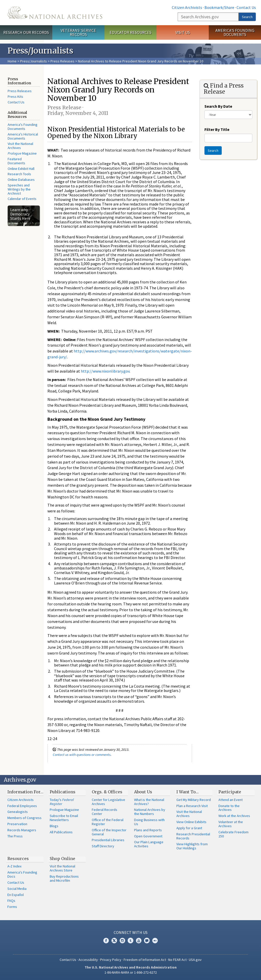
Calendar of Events (22, 199)
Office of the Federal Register (108, 822)
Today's (62, 802)
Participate (230, 792)
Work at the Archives (234, 816)
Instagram (122, 941)
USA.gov (195, 960)
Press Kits (15, 97)
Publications (63, 792)
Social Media (17, 889)
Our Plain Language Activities (149, 844)
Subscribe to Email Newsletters (64, 818)
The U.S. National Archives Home (55, 13)
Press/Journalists (34, 61)
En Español (16, 895)
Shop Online (62, 859)
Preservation (17, 824)
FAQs (11, 901)
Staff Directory (103, 846)
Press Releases (62, 61)
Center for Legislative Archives (108, 802)
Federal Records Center (105, 812)
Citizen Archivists (187, 7)
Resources (18, 859)
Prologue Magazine (64, 810)
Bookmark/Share (219, 7)
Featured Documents (16, 161)
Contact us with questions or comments (82, 755)
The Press (15, 836)
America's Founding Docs (22, 874)
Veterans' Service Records (78, 32)
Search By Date (218, 106)
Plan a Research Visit (192, 806)
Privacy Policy (111, 960)
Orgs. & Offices (107, 792)
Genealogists (18, 812)
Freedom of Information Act (145, 960)
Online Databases (21, 180)
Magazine (22, 153)
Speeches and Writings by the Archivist (19, 189)
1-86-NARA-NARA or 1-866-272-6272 (131, 972)
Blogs (54, 826)
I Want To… (187, 792)
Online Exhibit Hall (21, 169)
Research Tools (19, 174)
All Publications (61, 832)
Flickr (155, 941)
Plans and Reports (148, 830)
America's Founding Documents (235, 32)
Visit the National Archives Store (62, 868)
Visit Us (183, 32)
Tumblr (130, 941)
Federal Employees (22, 806)
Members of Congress (24, 818)
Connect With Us (131, 932)
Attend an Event (231, 800)
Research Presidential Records (193, 836)
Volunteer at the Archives (231, 824)
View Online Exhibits (191, 822)
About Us (143, 792)
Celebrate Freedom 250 (233, 834)
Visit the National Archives (20, 146)
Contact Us (246, 7)
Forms (12, 907)
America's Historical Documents (23, 136)
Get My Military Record (194, 800)
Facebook (106, 941)
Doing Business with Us (149, 822)
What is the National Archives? (149, 802)
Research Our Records (26, 32)
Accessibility (88, 960)
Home (12, 61)
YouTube (139, 941)
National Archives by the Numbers (150, 812)
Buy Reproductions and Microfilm (64, 878)
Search (247, 17)
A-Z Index (14, 866)
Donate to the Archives (229, 808)
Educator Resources (130, 32)
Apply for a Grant (189, 828)
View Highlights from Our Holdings (192, 846)
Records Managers (22, 830)
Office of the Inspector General (109, 832)
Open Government (148, 836)
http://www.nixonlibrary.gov (105, 371)
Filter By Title (217, 129)
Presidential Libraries (108, 840)
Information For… (25, 792)
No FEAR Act (177, 960)
